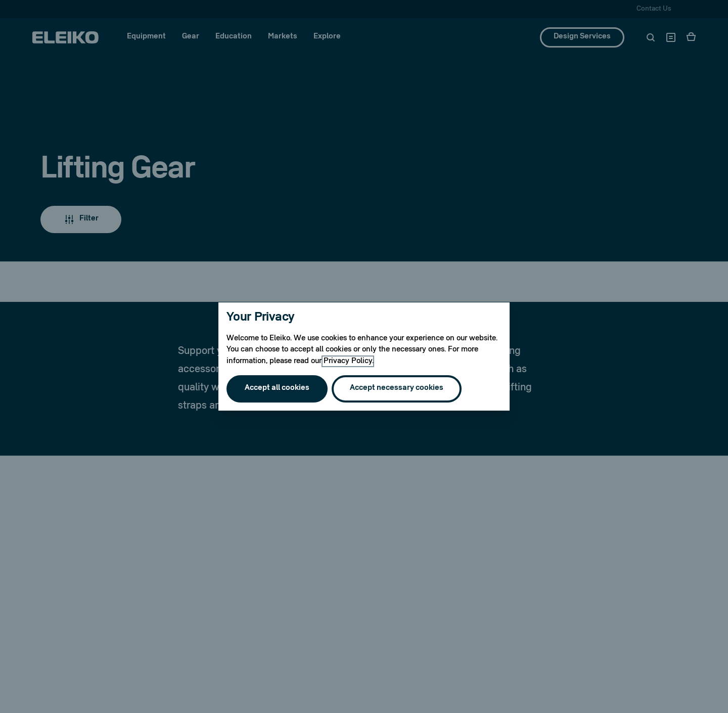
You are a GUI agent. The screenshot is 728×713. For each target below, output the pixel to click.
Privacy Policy (348, 361)
